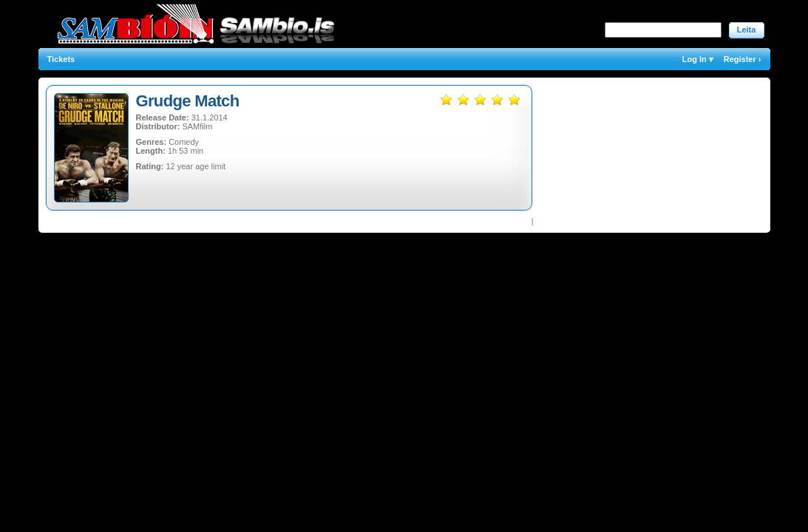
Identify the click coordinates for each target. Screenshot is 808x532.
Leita (747, 30)
